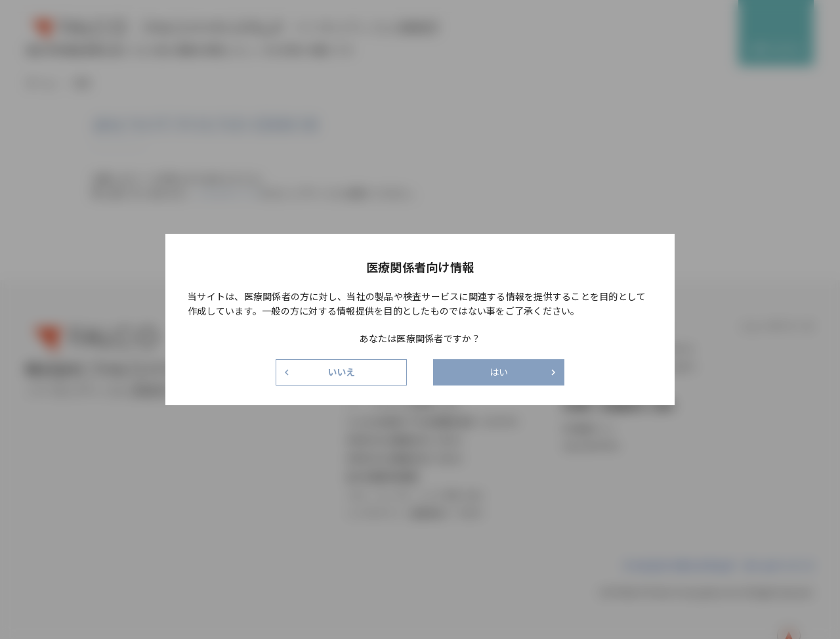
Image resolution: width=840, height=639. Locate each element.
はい (499, 372)
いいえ (342, 372)
